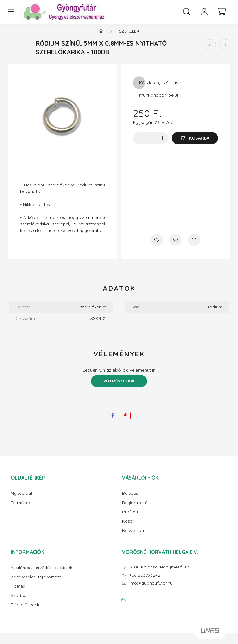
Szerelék (129, 36)
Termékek (21, 508)
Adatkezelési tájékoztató (36, 582)
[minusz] (139, 143)
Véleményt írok (119, 386)
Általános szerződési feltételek (42, 573)
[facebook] (113, 421)
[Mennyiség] (151, 143)
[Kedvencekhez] (157, 245)
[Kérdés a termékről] (194, 245)
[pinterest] (126, 421)
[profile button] (204, 12)
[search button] (187, 12)
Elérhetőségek (25, 610)
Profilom (131, 517)
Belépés (130, 498)
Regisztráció (135, 508)
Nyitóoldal (21, 498)
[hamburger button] (11, 12)
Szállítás (19, 600)
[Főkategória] (101, 36)
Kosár (128, 526)
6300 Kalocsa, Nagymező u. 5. (161, 572)
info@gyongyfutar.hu (151, 588)
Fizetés (18, 591)
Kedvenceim (135, 535)
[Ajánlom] (175, 245)
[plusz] (162, 143)
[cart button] (222, 12)
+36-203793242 (145, 580)
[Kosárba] (195, 143)
